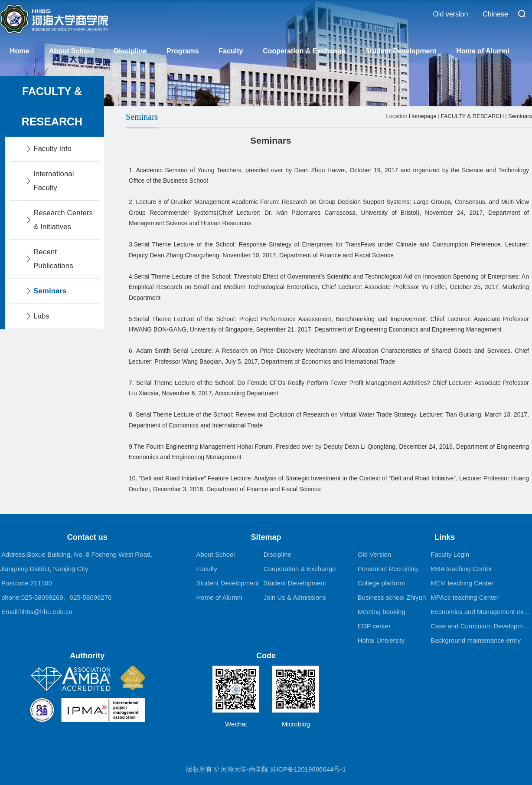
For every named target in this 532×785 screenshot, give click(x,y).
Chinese (495, 14)
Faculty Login (450, 554)
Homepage (423, 116)
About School (72, 51)
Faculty (231, 51)
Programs (183, 51)
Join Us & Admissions (295, 597)
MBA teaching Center (461, 569)
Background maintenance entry (476, 640)
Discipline (131, 51)
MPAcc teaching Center (464, 597)
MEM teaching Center (462, 583)
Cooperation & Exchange (304, 51)
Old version (450, 14)
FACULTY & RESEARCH (472, 116)
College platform (381, 583)
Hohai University (381, 640)
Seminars (520, 116)
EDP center (374, 626)
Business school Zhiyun (392, 597)
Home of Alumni (483, 51)
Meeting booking (382, 612)
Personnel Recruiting (388, 569)
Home (20, 51)
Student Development (401, 51)
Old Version (375, 554)
